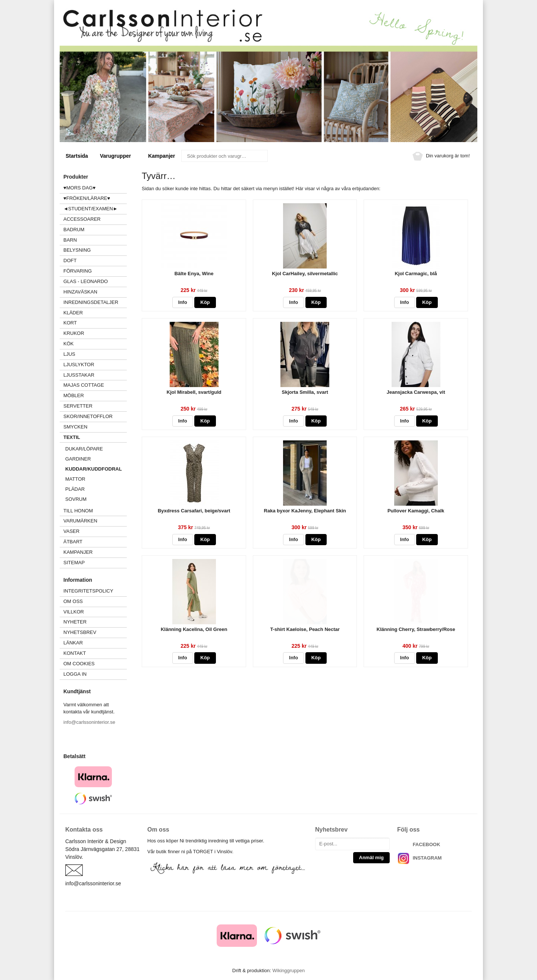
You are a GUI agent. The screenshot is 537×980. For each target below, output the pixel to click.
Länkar (73, 643)
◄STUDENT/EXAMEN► (91, 209)
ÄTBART (95, 542)
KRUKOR (74, 333)
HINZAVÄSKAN (80, 292)
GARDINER (78, 459)
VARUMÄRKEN (95, 521)
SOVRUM (76, 499)
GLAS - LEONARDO (86, 281)
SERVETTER (78, 406)
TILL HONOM (78, 511)
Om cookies (79, 664)
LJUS (95, 354)
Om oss (73, 601)
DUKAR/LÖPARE (84, 449)
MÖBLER (74, 395)
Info (183, 302)
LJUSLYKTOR (79, 365)
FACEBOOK (427, 844)
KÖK (68, 344)
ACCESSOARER (95, 219)
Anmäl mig (371, 857)
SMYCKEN (95, 427)
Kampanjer (161, 156)
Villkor (74, 612)
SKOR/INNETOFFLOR (88, 416)
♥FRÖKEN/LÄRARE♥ (87, 198)
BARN (70, 240)
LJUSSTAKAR (79, 375)
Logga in (75, 674)
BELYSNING (77, 250)
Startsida (77, 156)
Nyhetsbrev (80, 632)
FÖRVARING (78, 271)
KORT (70, 323)
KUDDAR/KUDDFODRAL (94, 469)
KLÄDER (95, 313)
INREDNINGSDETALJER (91, 302)
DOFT (95, 260)
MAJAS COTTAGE (84, 385)
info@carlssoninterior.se (89, 722)
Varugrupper (118, 156)
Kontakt (75, 653)
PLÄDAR (75, 489)
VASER (71, 531)
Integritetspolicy (88, 591)
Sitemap (74, 563)
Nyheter (75, 622)
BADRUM (74, 230)
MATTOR (75, 479)
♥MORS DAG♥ (79, 188)
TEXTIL (95, 437)
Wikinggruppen (288, 970)
